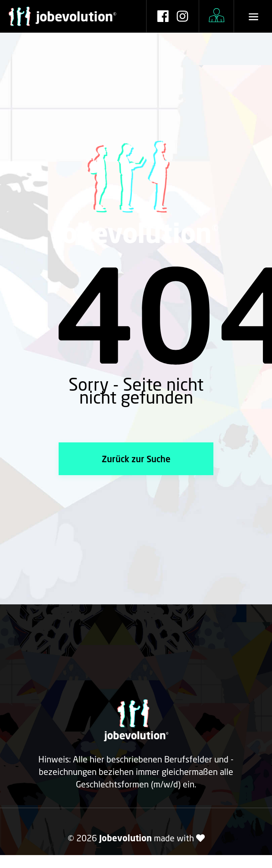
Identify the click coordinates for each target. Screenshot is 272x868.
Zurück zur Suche (136, 459)
